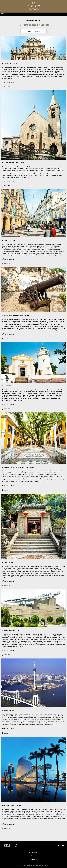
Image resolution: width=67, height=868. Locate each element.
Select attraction (34, 31)
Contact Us (34, 859)
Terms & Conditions (33, 852)
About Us (34, 856)
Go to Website (9, 82)
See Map (7, 87)
